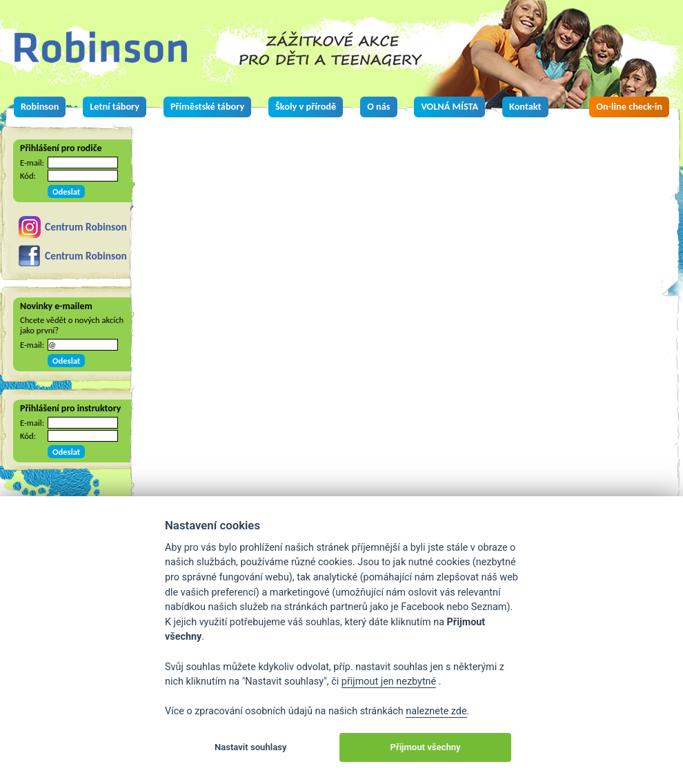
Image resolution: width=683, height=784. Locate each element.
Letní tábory (115, 106)
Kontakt (525, 106)
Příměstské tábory (207, 106)
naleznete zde (436, 711)
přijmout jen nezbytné (389, 682)
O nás (378, 106)
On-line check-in (629, 106)
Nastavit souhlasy (251, 747)
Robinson (40, 106)
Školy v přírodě (306, 106)
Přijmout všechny (426, 747)
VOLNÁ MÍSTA (449, 106)
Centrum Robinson (86, 227)
